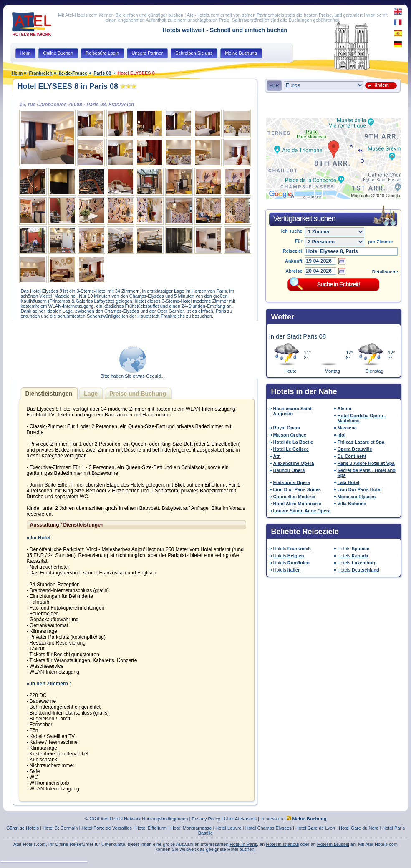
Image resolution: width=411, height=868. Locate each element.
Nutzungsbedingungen (165, 819)
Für (299, 241)
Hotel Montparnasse (191, 828)
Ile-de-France (73, 73)
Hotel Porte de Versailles (106, 828)
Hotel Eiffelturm (151, 828)
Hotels (292, 549)
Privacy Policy (206, 819)
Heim (17, 73)
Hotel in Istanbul (282, 844)
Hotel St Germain (60, 828)
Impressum (272, 819)
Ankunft (294, 261)
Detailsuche (385, 272)
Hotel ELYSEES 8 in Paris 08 (68, 86)
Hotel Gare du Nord (359, 828)
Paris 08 (102, 73)
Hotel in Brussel (333, 844)
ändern (381, 85)
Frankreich (40, 73)
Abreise (294, 271)
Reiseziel (292, 251)
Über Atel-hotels (240, 819)
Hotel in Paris (243, 844)
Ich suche (292, 231)
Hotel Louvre (228, 828)
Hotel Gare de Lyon (315, 828)
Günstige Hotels (23, 828)
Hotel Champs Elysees (269, 828)
